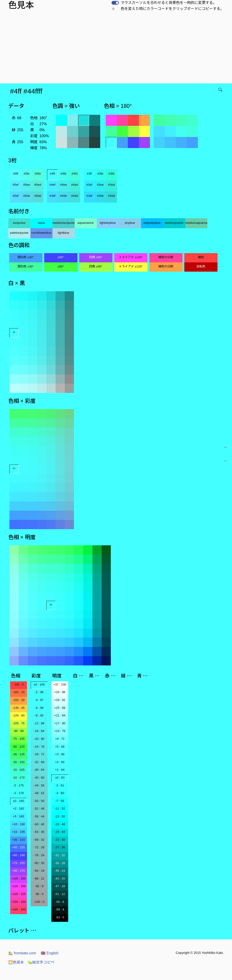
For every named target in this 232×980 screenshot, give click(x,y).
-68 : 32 (39, 840)
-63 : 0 (60, 917)
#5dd (38, 196)
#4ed (75, 185)
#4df (53, 196)
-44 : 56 (39, 785)
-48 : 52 (39, 793)
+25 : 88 (60, 708)
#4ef (53, 185)
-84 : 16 (39, 871)
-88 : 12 (39, 878)
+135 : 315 (19, 894)
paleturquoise (19, 233)
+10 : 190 (18, 824)
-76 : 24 (39, 855)
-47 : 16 (60, 886)
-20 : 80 (39, 739)
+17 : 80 (60, 723)
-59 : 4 (60, 909)
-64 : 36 (39, 832)
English (50, 953)
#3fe (100, 174)
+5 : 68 (60, 747)
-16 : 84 (39, 731)
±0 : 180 (18, 801)
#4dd (75, 196)
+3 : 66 (60, 754)
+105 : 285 (19, 878)
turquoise (19, 223)
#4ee (64, 185)
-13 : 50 (60, 816)
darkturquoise (174, 223)
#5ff (16, 174)
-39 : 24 (60, 871)
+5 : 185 (19, 816)
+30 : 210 (18, 840)
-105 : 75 (19, 723)
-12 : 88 (39, 723)
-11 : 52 (60, 809)
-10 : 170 (19, 778)
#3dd (112, 196)
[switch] (115, 3)
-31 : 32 (60, 855)
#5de (27, 196)
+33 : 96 (60, 692)
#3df (89, 196)
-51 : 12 (60, 894)
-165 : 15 (19, 692)
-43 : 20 (60, 878)
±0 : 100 (39, 684)
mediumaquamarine (196, 223)
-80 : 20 (39, 863)
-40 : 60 (39, 778)
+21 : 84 (60, 715)
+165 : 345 (19, 909)
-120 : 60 (19, 715)
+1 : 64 (60, 770)
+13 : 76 (60, 731)
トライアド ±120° (131, 257)
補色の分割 (166, 257)
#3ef (89, 185)
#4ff (53, 174)
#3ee (100, 185)
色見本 (16, 962)
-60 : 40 (39, 824)
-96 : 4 (39, 894)
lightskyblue (108, 223)
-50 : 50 (39, 801)
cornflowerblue (41, 233)
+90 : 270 (18, 871)
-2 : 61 (60, 785)
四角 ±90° (96, 257)
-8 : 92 (39, 715)
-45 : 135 (19, 754)
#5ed (38, 185)
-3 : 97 (39, 700)
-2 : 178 (19, 793)
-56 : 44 (39, 816)
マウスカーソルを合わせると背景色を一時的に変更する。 (169, 3)
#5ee (27, 185)
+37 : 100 (60, 684)
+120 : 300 (19, 886)
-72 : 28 (39, 847)
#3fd (112, 174)
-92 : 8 (39, 886)
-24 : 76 (39, 747)
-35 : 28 (60, 863)
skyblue (130, 223)
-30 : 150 (19, 762)
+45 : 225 (18, 847)
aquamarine (85, 223)
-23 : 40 (60, 840)
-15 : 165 (19, 770)
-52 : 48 (39, 809)
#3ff (89, 174)
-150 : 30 (19, 700)
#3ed (112, 185)
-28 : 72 (39, 754)
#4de (64, 196)
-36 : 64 (39, 770)
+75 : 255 (18, 863)
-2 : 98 (39, 692)
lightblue (64, 233)
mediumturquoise (64, 223)
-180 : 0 (19, 684)
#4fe (64, 174)
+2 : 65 (60, 762)
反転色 (201, 266)
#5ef (16, 185)
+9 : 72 (60, 739)
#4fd (75, 174)
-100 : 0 (39, 902)
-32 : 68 (39, 762)
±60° (61, 257)
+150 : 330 (19, 902)
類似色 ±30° (26, 257)
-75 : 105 (19, 739)
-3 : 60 (60, 793)
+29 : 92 (60, 700)
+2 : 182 (19, 809)
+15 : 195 (18, 832)
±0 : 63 (60, 778)
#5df (16, 196)
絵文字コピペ (41, 962)
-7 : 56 (60, 801)
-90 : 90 (19, 731)
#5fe (27, 174)
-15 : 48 (60, 824)
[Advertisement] (117, 49)
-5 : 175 (19, 785)
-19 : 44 (60, 832)
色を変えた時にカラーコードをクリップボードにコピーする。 (172, 9)
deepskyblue (152, 223)
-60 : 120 (19, 747)
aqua (41, 223)
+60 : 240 (18, 855)
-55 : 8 (60, 902)
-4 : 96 (39, 708)
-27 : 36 (60, 847)
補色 (201, 257)
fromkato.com (22, 953)
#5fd (38, 174)
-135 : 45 (19, 708)
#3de (100, 196)
